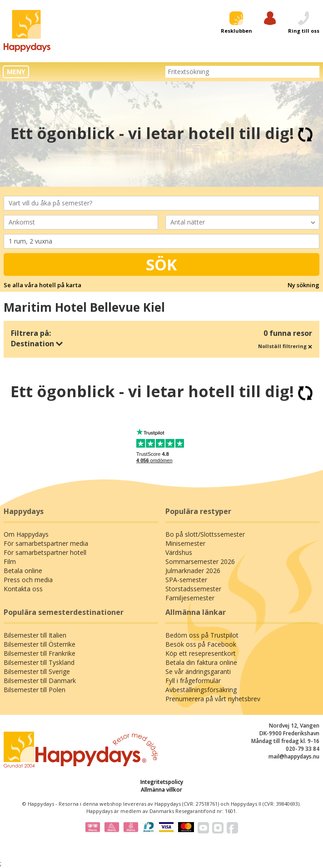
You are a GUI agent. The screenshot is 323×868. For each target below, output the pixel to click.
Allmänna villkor (161, 790)
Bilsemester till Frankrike (40, 653)
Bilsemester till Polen (35, 690)
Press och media (28, 580)
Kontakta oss (23, 589)
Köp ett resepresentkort (201, 653)
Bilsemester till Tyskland (39, 662)
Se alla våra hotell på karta (42, 285)
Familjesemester (190, 598)
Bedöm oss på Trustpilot (202, 635)
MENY (16, 72)
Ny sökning (303, 285)
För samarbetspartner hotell (45, 552)
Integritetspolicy (162, 782)
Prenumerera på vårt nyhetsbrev (213, 699)
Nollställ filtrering (285, 346)
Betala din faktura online (201, 662)
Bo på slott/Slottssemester (205, 534)
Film (10, 561)
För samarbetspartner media (46, 543)
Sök (161, 264)
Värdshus (179, 552)
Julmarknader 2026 (193, 571)
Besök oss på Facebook (201, 644)
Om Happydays (26, 534)
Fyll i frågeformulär (193, 681)
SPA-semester (186, 580)
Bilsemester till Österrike (40, 644)
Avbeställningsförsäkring (201, 690)
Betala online (23, 571)
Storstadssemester (193, 589)
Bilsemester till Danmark (40, 681)
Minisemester (185, 543)
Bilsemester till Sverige (37, 671)
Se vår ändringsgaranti (198, 671)
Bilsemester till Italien (35, 635)
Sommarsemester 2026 (200, 561)
